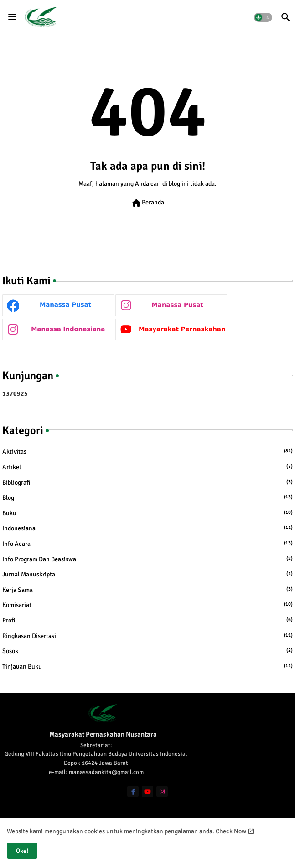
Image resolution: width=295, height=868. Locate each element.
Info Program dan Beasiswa (147, 559)
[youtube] (147, 792)
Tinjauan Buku (147, 666)
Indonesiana (147, 528)
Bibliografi (147, 482)
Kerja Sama (147, 590)
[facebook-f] (133, 792)
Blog (147, 497)
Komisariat (147, 605)
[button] (263, 17)
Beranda (147, 203)
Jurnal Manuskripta (147, 574)
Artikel (147, 467)
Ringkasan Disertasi (147, 636)
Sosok (147, 651)
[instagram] (162, 792)
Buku (147, 513)
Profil (147, 620)
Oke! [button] (22, 851)
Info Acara (147, 544)
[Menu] (12, 17)
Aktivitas (147, 451)
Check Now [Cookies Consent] (231, 831)
